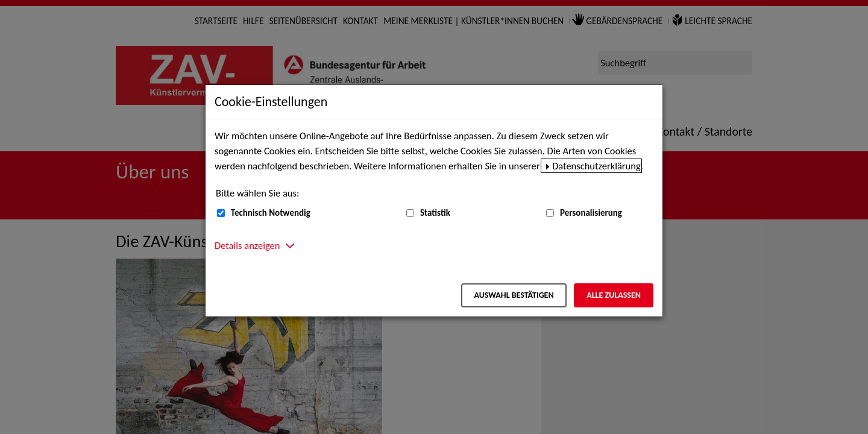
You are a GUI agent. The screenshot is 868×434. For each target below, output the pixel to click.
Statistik (435, 213)
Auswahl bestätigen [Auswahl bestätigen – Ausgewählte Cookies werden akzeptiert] (514, 295)
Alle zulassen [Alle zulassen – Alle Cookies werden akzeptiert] (614, 295)
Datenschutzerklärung (596, 166)
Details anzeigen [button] (247, 245)
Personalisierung (591, 213)
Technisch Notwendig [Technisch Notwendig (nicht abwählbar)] (271, 213)
